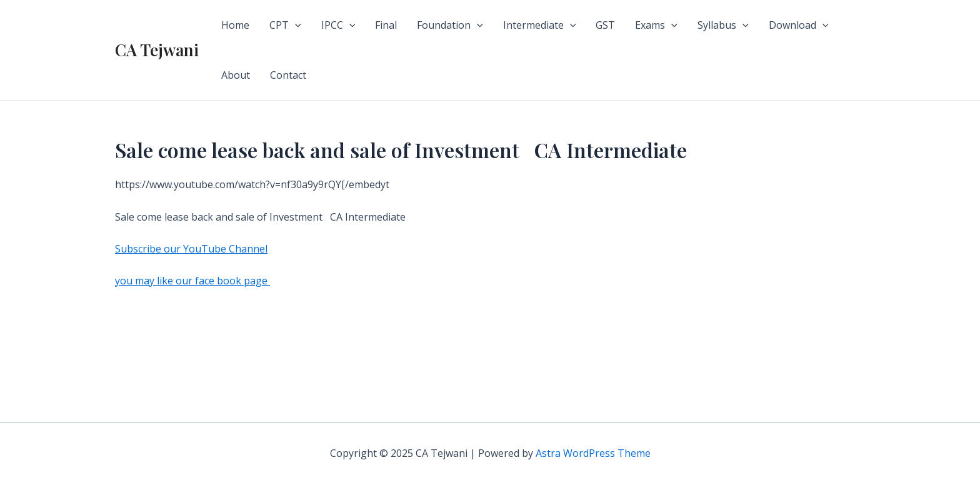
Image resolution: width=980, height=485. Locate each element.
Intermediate (540, 25)
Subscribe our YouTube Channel (191, 249)
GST (605, 25)
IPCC (338, 25)
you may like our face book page (192, 281)
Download (799, 25)
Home (235, 25)
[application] (295, 25)
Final (386, 25)
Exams (656, 25)
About (236, 75)
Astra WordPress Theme (593, 453)
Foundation (450, 25)
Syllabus (723, 25)
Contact (288, 75)
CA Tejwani (157, 50)
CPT (285, 25)
